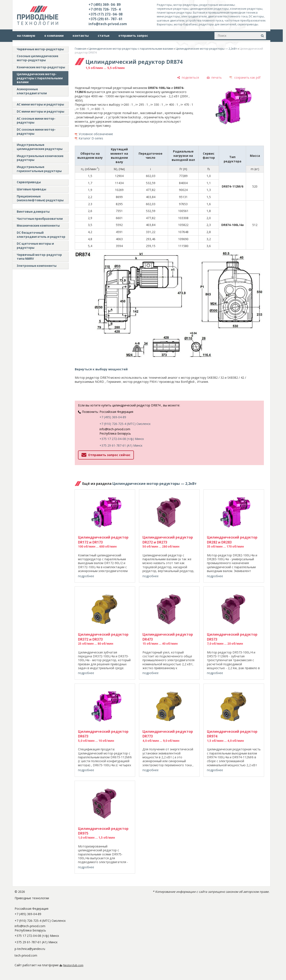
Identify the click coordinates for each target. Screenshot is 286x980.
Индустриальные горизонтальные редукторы (39, 169)
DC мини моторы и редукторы (41, 111)
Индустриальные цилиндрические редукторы (40, 147)
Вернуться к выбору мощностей (101, 369)
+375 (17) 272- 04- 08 (106, 14)
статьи (104, 36)
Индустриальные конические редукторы (40, 158)
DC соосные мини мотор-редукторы (36, 132)
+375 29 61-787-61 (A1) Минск (121, 445)
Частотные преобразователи (40, 219)
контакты (81, 36)
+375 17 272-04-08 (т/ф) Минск (122, 439)
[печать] (214, 78)
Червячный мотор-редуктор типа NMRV (39, 257)
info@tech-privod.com (108, 24)
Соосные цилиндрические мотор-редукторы (37, 58)
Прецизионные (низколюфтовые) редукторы (40, 198)
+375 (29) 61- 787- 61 (106, 19)
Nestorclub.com (73, 965)
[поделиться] (188, 78)
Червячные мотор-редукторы (40, 49)
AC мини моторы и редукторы (40, 104)
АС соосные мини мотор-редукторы (36, 121)
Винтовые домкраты (33, 212)
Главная (80, 49)
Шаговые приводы (31, 189)
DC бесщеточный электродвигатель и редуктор (41, 235)
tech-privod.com (26, 955)
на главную (26, 36)
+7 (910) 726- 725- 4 (105, 9)
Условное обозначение (96, 134)
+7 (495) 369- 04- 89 (105, 5)
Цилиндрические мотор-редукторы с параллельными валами (40, 78)
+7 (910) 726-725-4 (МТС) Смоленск (125, 424)
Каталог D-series (91, 138)
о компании (54, 36)
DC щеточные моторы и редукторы (35, 246)
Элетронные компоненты (37, 266)
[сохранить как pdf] (245, 78)
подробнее (86, 576)
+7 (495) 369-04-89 (113, 417)
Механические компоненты (38, 226)
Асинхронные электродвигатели (32, 91)
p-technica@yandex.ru (30, 949)
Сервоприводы (29, 182)
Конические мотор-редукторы (41, 67)
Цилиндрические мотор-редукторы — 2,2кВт (206, 49)
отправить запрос (133, 36)
